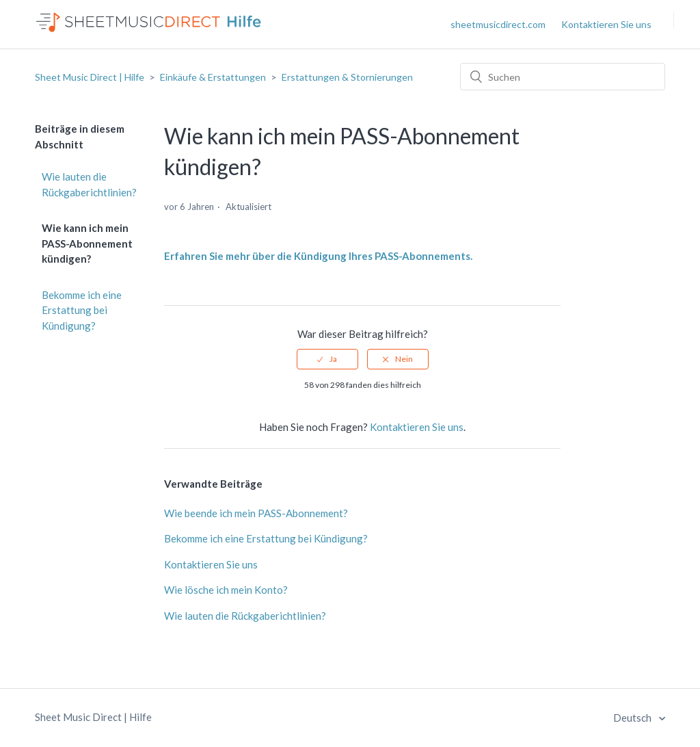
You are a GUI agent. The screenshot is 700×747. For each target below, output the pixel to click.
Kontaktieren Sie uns (606, 24)
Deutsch (633, 718)
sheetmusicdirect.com (498, 24)
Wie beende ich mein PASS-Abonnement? (256, 513)
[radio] (327, 359)
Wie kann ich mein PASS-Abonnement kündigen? (87, 243)
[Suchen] (563, 77)
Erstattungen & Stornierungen (347, 77)
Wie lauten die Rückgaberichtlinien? (89, 184)
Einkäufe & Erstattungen (213, 77)
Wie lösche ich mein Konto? (226, 590)
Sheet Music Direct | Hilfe (90, 77)
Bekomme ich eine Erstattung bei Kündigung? (82, 310)
